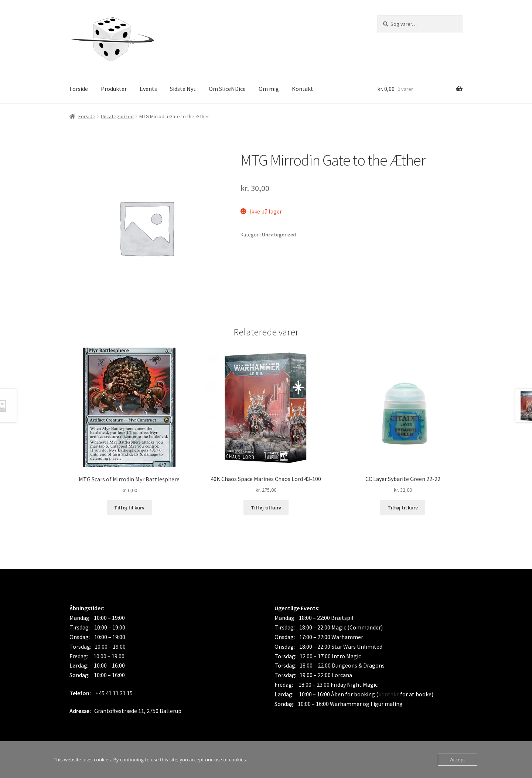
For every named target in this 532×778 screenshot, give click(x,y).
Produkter (114, 89)
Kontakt (303, 89)
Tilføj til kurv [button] (129, 508)
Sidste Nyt (183, 89)
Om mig (269, 89)
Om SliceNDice (227, 89)
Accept (458, 760)
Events (148, 89)
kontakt (389, 694)
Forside (79, 89)
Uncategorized (117, 116)
